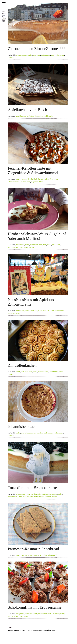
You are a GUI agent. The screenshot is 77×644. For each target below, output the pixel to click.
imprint (16, 630)
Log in (34, 630)
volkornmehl (59, 55)
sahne (49, 245)
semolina (43, 555)
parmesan (28, 555)
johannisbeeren (30, 433)
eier (34, 55)
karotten (41, 179)
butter (30, 55)
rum (45, 245)
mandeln (46, 310)
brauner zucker (22, 55)
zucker (51, 116)
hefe (36, 179)
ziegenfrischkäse (37, 182)
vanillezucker (13, 247)
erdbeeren (47, 614)
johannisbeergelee (41, 494)
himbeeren (34, 245)
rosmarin (36, 555)
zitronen (11, 57)
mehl (38, 55)
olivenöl (48, 179)
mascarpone (53, 494)
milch (35, 372)
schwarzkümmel (14, 182)
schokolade (56, 245)
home (10, 630)
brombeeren (20, 494)
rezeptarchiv (26, 630)
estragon (24, 179)
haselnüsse (56, 614)
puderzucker (46, 55)
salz (52, 55)
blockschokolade (31, 614)
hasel (40, 310)
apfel (18, 116)
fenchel (31, 179)
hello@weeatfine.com (47, 630)
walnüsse (11, 313)
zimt (61, 372)
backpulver (24, 116)
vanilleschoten (28, 497)
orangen (55, 179)
